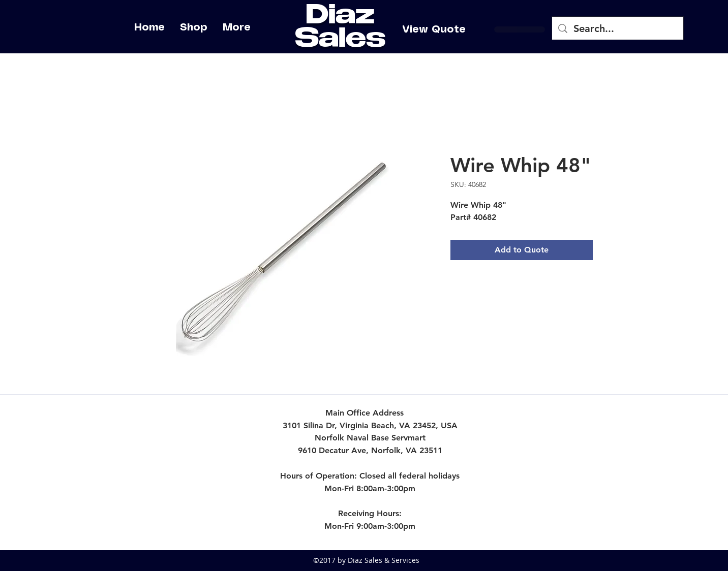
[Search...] (618, 28)
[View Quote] (434, 29)
